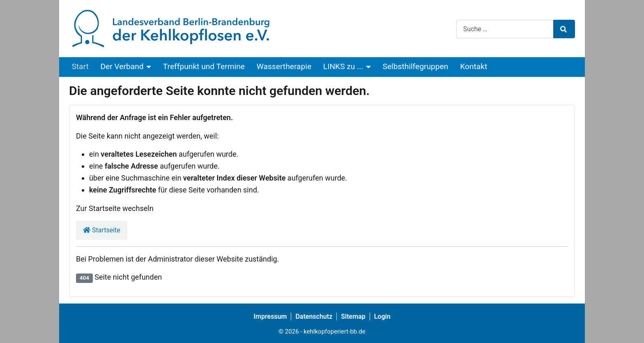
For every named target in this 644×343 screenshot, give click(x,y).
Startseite (102, 230)
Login (382, 316)
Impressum (270, 316)
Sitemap (353, 316)
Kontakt (474, 66)
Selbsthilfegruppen (416, 66)
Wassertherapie (284, 66)
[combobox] (505, 29)
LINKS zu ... (343, 66)
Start (80, 66)
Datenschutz (314, 316)
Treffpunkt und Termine (204, 66)
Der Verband (122, 66)
